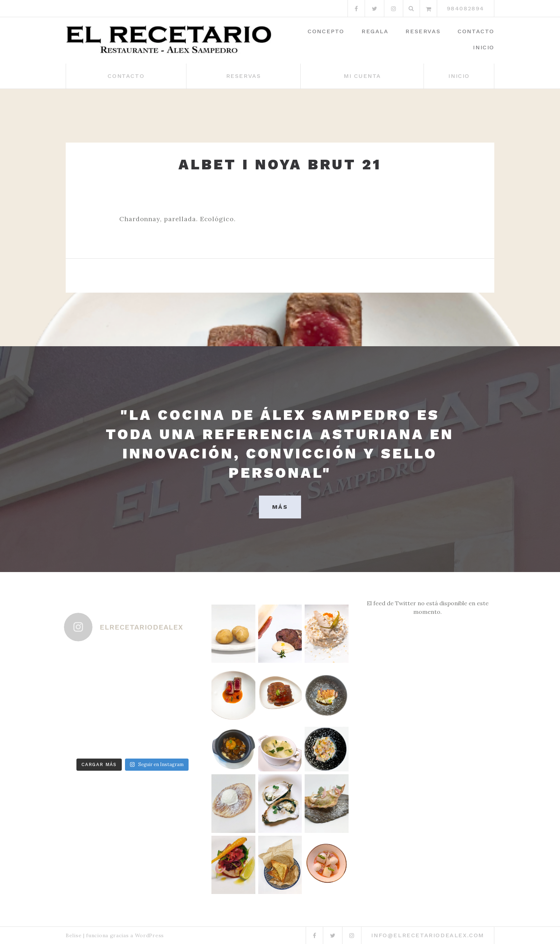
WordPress (149, 935)
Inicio (484, 47)
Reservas (423, 31)
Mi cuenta (362, 76)
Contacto (476, 31)
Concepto (326, 31)
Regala (375, 31)
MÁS (280, 507)
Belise (74, 935)
